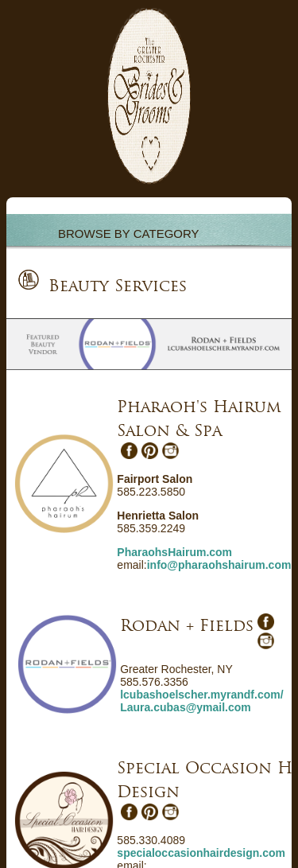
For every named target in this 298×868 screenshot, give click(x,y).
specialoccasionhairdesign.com (201, 853)
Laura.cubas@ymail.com (186, 707)
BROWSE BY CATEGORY (129, 234)
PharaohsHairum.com (174, 552)
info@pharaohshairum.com (219, 565)
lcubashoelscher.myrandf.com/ (201, 695)
